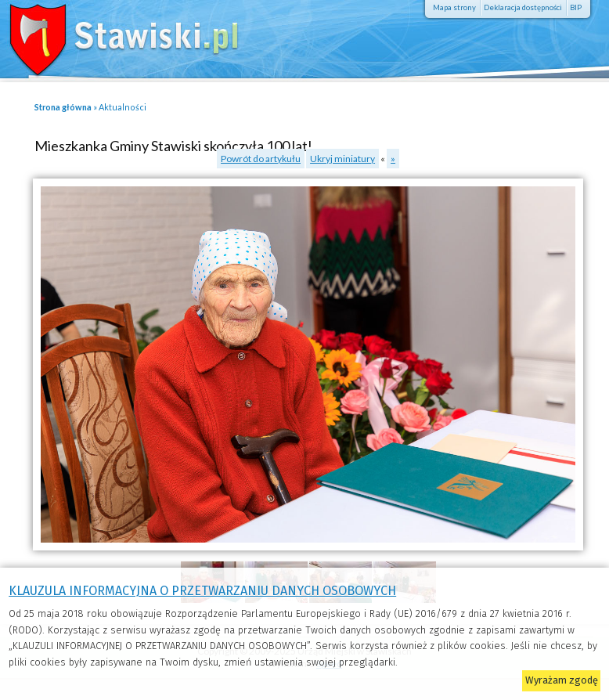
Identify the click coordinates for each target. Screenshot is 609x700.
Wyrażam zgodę (562, 680)
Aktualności (123, 107)
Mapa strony (454, 7)
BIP (576, 7)
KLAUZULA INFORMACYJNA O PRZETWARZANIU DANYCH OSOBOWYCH (202, 591)
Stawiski (114, 35)
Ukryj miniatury (342, 159)
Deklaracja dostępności (523, 7)
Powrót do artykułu (261, 159)
